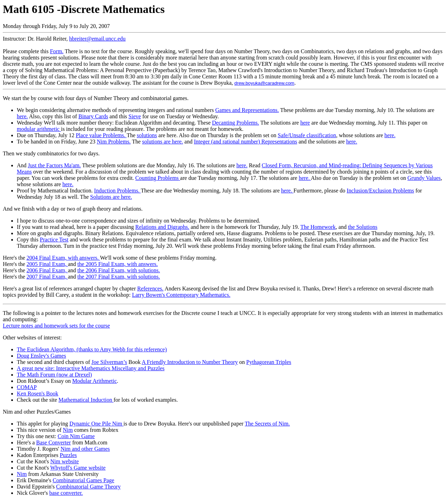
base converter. (66, 493)
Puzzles (68, 455)
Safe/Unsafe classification (307, 135)
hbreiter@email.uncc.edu (97, 39)
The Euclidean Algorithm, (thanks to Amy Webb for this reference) (92, 349)
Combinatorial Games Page (83, 480)
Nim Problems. (114, 142)
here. (22, 116)
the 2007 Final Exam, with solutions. (119, 277)
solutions (147, 135)
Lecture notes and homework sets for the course (56, 326)
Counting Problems (158, 178)
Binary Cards (93, 116)
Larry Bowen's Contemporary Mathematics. (181, 295)
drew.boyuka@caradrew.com (264, 83)
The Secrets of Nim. (267, 424)
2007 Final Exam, (47, 277)
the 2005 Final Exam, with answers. (118, 264)
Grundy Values (424, 178)
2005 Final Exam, (47, 264)
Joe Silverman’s (109, 362)
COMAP (27, 387)
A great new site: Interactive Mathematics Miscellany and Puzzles (91, 368)
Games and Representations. (247, 110)
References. (150, 289)
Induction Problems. (117, 191)
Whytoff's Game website (78, 468)
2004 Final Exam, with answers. (63, 258)
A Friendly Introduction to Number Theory (190, 362)
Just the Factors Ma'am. (54, 165)
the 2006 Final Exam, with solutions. (119, 270)
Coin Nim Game (76, 436)
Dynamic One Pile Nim (96, 424)
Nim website (65, 461)
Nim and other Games (85, 449)
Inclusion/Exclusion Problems (380, 191)
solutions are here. (163, 142)
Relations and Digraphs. (162, 227)
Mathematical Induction (86, 400)
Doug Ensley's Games (41, 356)
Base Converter (53, 442)
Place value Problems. (101, 135)
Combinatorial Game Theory (88, 487)
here (305, 123)
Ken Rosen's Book (37, 393)
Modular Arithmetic (94, 381)
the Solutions (363, 227)
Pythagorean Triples (269, 362)
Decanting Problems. (236, 123)
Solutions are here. (111, 197)
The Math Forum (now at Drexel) (54, 375)
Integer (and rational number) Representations (246, 142)
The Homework (318, 227)
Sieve (135, 116)
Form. (57, 51)
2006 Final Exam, (47, 270)
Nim (68, 430)
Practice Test (54, 240)
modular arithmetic (39, 129)
